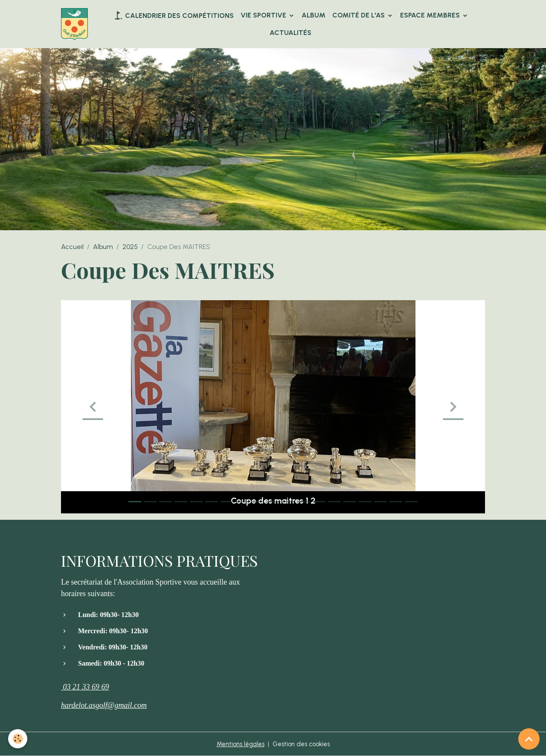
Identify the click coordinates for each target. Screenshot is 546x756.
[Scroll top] (529, 739)
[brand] (76, 24)
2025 (130, 247)
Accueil (72, 247)
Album (314, 15)
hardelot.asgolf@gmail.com (104, 705)
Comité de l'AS (360, 15)
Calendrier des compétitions (174, 15)
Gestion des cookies (303, 744)
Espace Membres (432, 15)
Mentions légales (238, 744)
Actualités (291, 33)
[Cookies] (18, 738)
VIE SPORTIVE (265, 15)
